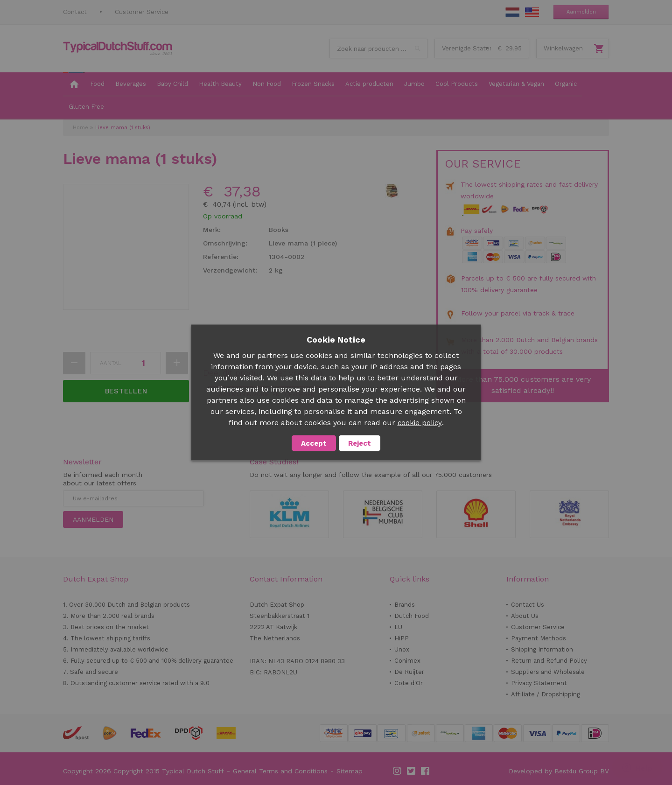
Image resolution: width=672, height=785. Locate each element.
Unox (402, 649)
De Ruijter (409, 672)
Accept (314, 443)
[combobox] (378, 49)
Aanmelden (581, 12)
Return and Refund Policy (549, 661)
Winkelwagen (563, 48)
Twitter (412, 771)
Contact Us (528, 605)
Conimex (407, 661)
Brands (405, 605)
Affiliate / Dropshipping (546, 694)
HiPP (402, 638)
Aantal (111, 363)
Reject (360, 443)
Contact (75, 12)
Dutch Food (412, 616)
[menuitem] (74, 84)
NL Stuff (512, 12)
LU (398, 627)
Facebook (426, 771)
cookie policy (420, 423)
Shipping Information (542, 649)
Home (80, 128)
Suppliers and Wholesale (548, 672)
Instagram (398, 771)
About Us (525, 616)
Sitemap (350, 771)
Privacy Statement (539, 683)
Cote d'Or (409, 683)
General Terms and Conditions (280, 771)
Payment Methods (539, 638)
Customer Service (142, 12)
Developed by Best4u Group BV (559, 771)
